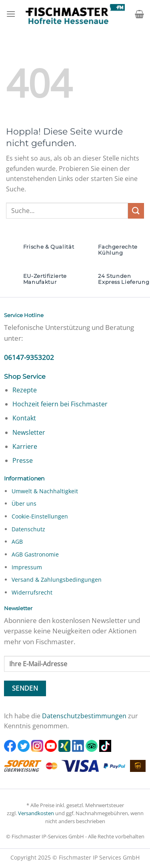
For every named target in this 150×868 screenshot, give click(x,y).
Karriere (25, 446)
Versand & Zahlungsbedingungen (57, 580)
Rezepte (25, 390)
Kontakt (24, 418)
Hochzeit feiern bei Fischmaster (60, 404)
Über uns (24, 503)
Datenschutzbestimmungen (84, 716)
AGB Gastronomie (35, 554)
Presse (23, 460)
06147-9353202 (29, 357)
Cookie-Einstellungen (40, 516)
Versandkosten (36, 813)
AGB (17, 541)
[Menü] (11, 14)
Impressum (27, 567)
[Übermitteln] (136, 211)
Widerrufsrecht (32, 592)
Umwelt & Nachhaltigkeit (45, 491)
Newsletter (29, 432)
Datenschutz (28, 529)
